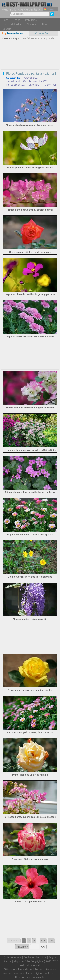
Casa (5, 20)
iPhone (45, 24)
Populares (31, 20)
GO (43, 947)
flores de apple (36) (16, 81)
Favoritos (41, 957)
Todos (17, 20)
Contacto (29, 957)
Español (49, 9)
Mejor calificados (12, 24)
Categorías (40, 34)
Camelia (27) (35, 85)
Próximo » (22, 947)
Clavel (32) (50, 85)
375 (43, 941)
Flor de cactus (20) (16, 85)
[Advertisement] (30, 65)
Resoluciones (13, 34)
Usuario (7, 29)
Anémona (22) (31, 78)
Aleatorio (31, 24)
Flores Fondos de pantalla (41, 38)
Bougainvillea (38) (38, 81)
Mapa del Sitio (22, 961)
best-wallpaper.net (29, 965)
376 (51, 941)
